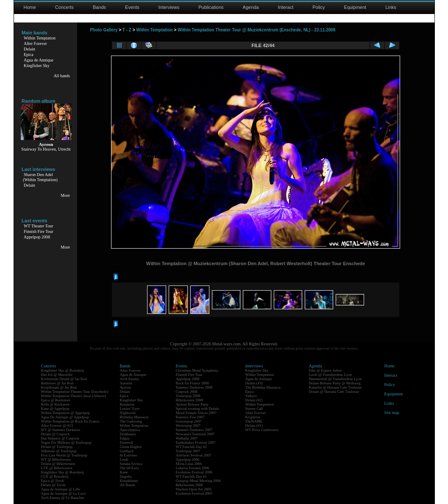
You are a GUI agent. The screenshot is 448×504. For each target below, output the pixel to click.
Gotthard (127, 451)
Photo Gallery (104, 30)
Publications (211, 7)
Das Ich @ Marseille (57, 375)
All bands (62, 76)
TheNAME (254, 421)
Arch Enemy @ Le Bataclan (63, 498)
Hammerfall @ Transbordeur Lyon (335, 379)
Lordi (124, 459)
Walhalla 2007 (187, 438)
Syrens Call (254, 409)
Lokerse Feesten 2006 (193, 468)
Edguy (125, 438)
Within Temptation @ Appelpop (65, 413)
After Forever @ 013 (57, 426)
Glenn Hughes (131, 447)
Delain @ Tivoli (53, 485)
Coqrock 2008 (187, 392)
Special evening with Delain (198, 409)
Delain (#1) (254, 426)
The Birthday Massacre (263, 387)
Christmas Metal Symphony (197, 370)
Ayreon (125, 387)
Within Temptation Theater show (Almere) (74, 396)
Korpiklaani (129, 481)
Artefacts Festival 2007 (194, 455)
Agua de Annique (39, 60)
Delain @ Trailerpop (57, 447)
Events (132, 7)
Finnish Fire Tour (39, 231)
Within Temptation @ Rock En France (70, 421)
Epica (29, 55)
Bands (99, 7)
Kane (124, 472)
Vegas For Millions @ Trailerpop (66, 442)
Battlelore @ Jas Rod (57, 383)
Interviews (169, 7)
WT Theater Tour (38, 226)
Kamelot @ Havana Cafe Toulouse (335, 387)
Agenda (251, 7)
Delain (29, 49)
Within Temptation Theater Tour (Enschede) (75, 392)
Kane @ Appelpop (55, 409)
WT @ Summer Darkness (61, 430)
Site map (392, 413)
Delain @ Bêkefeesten (58, 464)
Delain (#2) (254, 400)
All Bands (128, 485)
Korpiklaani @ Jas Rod (59, 387)
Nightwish (128, 413)
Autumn (126, 383)
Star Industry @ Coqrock (60, 438)
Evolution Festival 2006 (194, 472)
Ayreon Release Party (192, 404)
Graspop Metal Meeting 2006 (198, 481)
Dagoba (126, 476)
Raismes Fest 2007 (190, 417)
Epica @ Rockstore (56, 400)
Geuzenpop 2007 (189, 421)
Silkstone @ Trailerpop (59, 451)
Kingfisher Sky (37, 66)
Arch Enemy (130, 379)
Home (30, 7)
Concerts (64, 7)
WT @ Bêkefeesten (56, 459)
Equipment (355, 7)
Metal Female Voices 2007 (196, 413)
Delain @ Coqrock (56, 434)
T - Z (127, 30)
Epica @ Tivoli (53, 481)
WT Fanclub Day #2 (192, 447)
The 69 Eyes (129, 468)
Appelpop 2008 (37, 237)
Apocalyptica (130, 430)
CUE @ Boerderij (55, 476)
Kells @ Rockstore (56, 404)
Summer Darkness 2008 (194, 387)
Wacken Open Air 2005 (194, 489)
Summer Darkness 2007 (194, 430)
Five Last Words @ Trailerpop (64, 455)
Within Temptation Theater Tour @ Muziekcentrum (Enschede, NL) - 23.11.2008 (256, 30)
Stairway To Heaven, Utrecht (46, 149)
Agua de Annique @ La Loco (64, 493)
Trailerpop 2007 (188, 451)
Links (391, 7)
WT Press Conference (262, 430)
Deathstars (128, 434)
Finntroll (127, 442)
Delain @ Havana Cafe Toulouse (334, 392)
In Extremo (129, 455)
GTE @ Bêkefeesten (57, 468)
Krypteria (127, 404)
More (65, 195)
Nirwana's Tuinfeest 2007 (195, 434)
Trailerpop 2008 (188, 396)
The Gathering (131, 421)
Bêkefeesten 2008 (189, 400)
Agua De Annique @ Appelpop (65, 417)
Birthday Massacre (134, 417)
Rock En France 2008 (192, 383)
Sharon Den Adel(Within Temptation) (40, 177)
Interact (286, 7)
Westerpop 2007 (188, 426)
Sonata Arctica (131, 464)
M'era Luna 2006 (189, 464)
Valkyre (251, 396)
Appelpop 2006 (188, 459)
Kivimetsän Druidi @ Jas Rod (64, 379)
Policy (319, 7)
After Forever (35, 43)
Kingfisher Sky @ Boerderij (63, 370)
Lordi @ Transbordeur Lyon (331, 375)
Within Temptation (40, 38)
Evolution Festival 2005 (194, 493)
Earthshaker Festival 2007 (196, 442)
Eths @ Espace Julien (326, 370)
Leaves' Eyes (130, 409)
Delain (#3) (254, 383)
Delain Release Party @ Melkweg (335, 383)
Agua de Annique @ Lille (61, 489)
